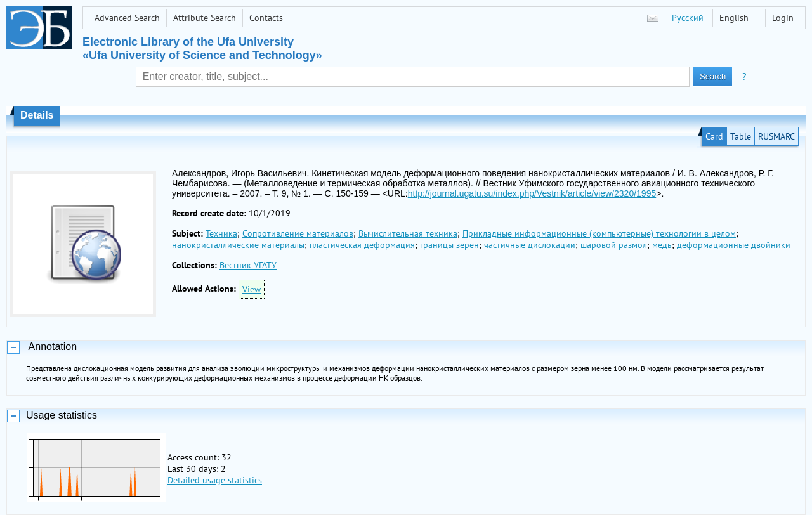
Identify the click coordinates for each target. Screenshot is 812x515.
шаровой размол (614, 245)
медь (662, 245)
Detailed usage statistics (215, 480)
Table (741, 136)
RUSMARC (776, 136)
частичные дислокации (530, 245)
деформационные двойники (734, 245)
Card (714, 136)
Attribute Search (205, 18)
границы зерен (449, 245)
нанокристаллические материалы (238, 245)
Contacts (266, 18)
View (252, 289)
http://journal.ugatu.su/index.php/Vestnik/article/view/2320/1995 (532, 193)
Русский (688, 18)
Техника (221, 233)
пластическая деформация (362, 245)
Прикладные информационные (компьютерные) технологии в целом (599, 233)
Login (783, 18)
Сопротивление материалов (298, 233)
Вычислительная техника (408, 233)
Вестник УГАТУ (248, 265)
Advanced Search (127, 18)
